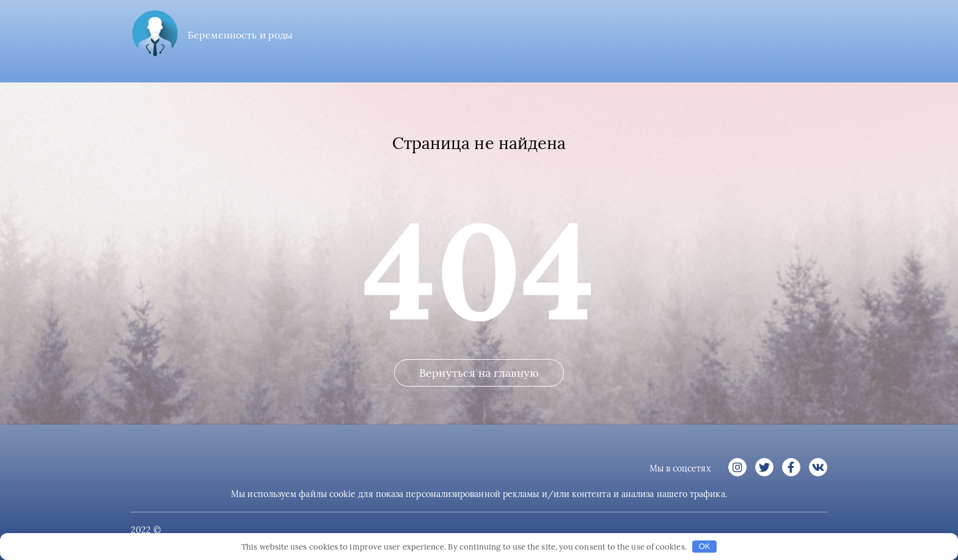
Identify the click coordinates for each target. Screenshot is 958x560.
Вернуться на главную (479, 373)
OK (705, 546)
